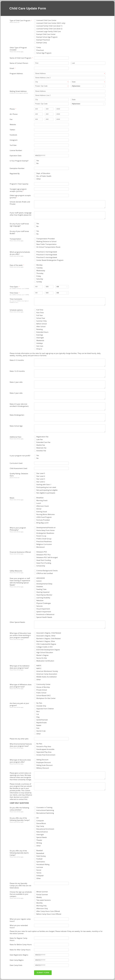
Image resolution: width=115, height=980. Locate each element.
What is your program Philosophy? (18, 529)
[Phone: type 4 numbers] (62, 109)
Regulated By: (15, 174)
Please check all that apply (16, 52)
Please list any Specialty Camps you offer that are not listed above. (20, 886)
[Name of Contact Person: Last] (88, 63)
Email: (12, 68)
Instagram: (14, 140)
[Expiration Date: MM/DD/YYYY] (51, 156)
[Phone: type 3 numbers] (38, 109)
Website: (13, 125)
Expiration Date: (16, 156)
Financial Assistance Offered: (20, 552)
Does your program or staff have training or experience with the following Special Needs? (20, 582)
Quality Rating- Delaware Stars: (19, 475)
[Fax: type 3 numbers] (38, 119)
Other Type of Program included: (18, 49)
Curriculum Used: (16, 463)
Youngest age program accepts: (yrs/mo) (18, 190)
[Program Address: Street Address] (70, 74)
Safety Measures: (16, 571)
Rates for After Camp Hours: (20, 950)
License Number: (16, 150)
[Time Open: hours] (38, 287)
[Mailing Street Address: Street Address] (70, 91)
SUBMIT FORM (43, 973)
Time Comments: (16, 299)
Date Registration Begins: (19, 955)
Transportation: (15, 239)
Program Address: (16, 74)
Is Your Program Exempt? (19, 161)
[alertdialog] (57, 8)
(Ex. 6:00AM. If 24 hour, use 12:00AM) (19, 289)
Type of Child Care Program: (20, 21)
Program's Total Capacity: (19, 184)
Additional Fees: (16, 437)
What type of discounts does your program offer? (20, 761)
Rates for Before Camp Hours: (21, 945)
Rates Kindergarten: (17, 415)
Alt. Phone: (14, 114)
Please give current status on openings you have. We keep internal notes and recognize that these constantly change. (21, 776)
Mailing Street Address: (18, 91)
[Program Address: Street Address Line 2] (70, 78)
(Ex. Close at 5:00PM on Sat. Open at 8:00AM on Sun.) (19, 302)
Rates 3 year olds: (16, 393)
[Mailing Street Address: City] (51, 100)
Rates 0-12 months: (17, 360)
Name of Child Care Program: (21, 58)
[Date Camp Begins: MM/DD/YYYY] (51, 960)
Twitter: (12, 130)
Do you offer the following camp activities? (19, 809)
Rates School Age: (16, 426)
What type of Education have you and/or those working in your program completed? (20, 635)
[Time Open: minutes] (49, 287)
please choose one (15, 478)
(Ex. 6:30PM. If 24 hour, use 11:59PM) (19, 295)
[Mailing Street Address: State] (88, 100)
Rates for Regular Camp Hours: (18, 939)
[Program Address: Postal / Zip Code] (51, 86)
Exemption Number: (17, 168)
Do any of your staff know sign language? (19, 225)
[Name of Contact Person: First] (51, 63)
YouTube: (13, 145)
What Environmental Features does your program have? (21, 745)
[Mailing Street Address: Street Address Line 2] (70, 95)
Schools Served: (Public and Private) (20, 203)
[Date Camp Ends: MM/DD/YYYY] (51, 965)
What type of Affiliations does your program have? (21, 686)
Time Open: (14, 287)
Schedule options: (16, 310)
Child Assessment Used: (19, 468)
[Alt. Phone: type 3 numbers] (38, 114)
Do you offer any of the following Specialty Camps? (20, 819)
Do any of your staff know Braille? (19, 232)
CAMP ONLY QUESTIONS (19, 803)
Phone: (12, 109)
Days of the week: (16, 265)
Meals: (12, 498)
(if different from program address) (19, 93)
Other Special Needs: (17, 622)
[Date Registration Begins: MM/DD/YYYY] (51, 955)
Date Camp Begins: (17, 960)
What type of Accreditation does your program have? (20, 667)
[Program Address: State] (88, 82)
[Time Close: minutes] (49, 293)
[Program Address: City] (51, 82)
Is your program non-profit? (20, 456)
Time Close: (14, 293)
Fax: (11, 119)
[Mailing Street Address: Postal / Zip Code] (51, 104)
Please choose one (15, 22)
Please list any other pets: (19, 739)
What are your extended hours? (19, 927)
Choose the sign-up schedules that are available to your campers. (21, 894)
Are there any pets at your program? (19, 704)
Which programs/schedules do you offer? (20, 253)
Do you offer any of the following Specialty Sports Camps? (19, 853)
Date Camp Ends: (16, 965)
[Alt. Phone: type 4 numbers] (62, 114)
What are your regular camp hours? (20, 920)
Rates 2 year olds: (16, 382)
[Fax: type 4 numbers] (62, 119)
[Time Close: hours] (38, 293)
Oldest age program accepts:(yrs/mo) (20, 197)
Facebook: (13, 135)
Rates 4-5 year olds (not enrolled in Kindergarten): (19, 405)
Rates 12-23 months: (17, 371)
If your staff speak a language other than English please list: (21, 214)
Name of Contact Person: (19, 63)
